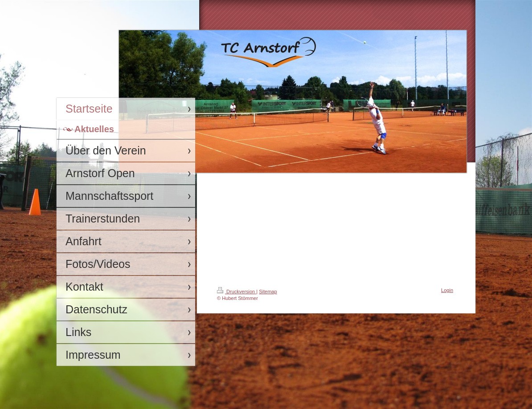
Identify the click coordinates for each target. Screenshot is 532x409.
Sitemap (268, 292)
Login (447, 290)
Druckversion (237, 292)
